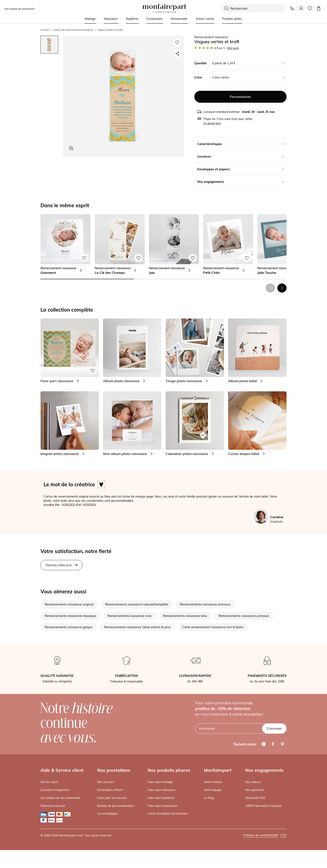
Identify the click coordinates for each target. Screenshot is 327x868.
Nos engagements (264, 770)
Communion (154, 19)
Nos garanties (255, 790)
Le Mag (209, 798)
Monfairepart (218, 770)
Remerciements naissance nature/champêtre (137, 604)
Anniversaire (179, 19)
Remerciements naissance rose (129, 616)
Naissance (111, 19)
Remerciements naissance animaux (205, 604)
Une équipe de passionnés (19, 9)
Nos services (106, 782)
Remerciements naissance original (69, 604)
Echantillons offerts (110, 790)
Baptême (132, 19)
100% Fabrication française (263, 806)
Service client (49, 782)
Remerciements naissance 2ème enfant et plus (137, 627)
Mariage (90, 19)
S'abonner (274, 728)
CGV (283, 835)
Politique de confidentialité (261, 835)
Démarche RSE (255, 798)
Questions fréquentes (55, 790)
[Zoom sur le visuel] (71, 148)
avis (233, 48)
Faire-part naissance (162, 790)
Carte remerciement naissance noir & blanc (213, 627)
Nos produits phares (169, 770)
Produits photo (232, 19)
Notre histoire (213, 782)
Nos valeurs (253, 782)
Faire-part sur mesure (112, 798)
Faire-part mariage (160, 782)
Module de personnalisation (116, 806)
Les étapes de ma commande (60, 798)
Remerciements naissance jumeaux (244, 616)
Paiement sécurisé (53, 806)
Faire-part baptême (161, 798)
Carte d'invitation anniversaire (168, 814)
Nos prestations (114, 770)
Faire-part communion (163, 806)
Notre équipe (213, 790)
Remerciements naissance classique (70, 616)
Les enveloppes (108, 814)
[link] (65, 244)
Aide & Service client (62, 770)
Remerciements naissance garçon (69, 627)
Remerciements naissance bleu (185, 616)
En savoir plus (212, 123)
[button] (282, 288)
